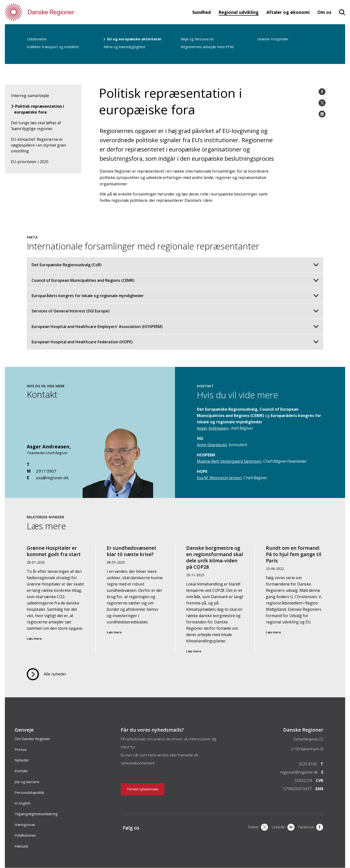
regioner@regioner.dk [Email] (299, 772)
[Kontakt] (118, 496)
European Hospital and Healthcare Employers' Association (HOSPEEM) (175, 327)
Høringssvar (25, 824)
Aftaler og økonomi (288, 12)
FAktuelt (21, 846)
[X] (258, 828)
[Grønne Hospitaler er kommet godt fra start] (56, 599)
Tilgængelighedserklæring (36, 814)
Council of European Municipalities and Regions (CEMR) (175, 280)
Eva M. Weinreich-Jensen (219, 478)
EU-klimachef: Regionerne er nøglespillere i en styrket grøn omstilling (39, 145)
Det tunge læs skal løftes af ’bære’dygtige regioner (36, 126)
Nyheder (22, 760)
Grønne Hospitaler (273, 39)
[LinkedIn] (322, 114)
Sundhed (201, 12)
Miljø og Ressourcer (197, 39)
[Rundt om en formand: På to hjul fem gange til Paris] (295, 599)
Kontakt (21, 771)
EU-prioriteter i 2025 (30, 162)
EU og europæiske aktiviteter (134, 39)
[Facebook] (322, 92)
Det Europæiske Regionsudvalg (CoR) (175, 265)
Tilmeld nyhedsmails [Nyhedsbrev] (143, 789)
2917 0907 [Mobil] (46, 471)
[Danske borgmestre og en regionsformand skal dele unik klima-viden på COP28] (215, 599)
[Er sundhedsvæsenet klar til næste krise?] (135, 599)
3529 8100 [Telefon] (308, 764)
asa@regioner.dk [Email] (52, 478)
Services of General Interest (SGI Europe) (175, 311)
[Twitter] (322, 103)
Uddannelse (37, 39)
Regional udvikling (239, 12)
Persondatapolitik (29, 792)
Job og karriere (27, 782)
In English (22, 803)
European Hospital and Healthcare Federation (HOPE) (175, 342)
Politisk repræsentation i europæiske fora (39, 109)
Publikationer (25, 835)
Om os (324, 12)
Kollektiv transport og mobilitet (53, 47)
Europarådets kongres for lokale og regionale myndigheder (175, 296)
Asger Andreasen (48, 447)
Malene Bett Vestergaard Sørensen (229, 461)
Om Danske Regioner (32, 739)
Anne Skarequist (212, 445)
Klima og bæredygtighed (124, 47)
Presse (21, 749)
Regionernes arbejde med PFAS (207, 47)
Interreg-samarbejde (30, 96)
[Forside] (53, 12)
